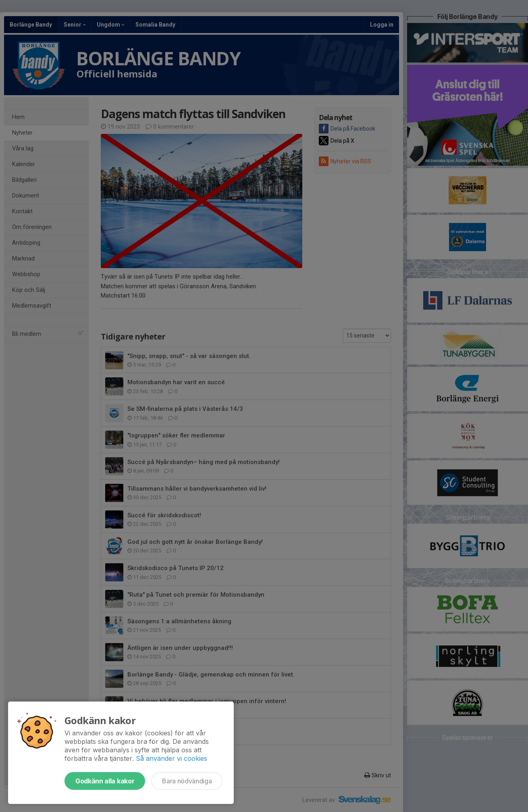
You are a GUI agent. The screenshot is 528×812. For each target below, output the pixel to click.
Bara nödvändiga (187, 781)
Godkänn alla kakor (105, 781)
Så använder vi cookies (171, 758)
